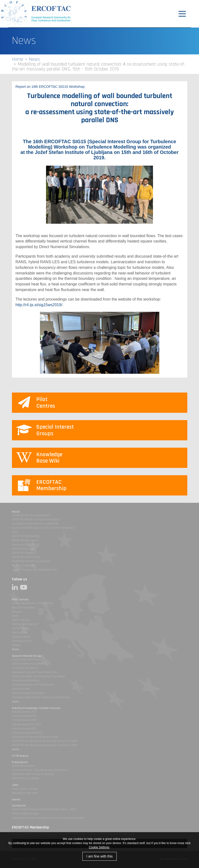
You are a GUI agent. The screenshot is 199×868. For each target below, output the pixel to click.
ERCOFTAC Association (25, 540)
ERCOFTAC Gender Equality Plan (31, 561)
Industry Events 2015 (24, 720)
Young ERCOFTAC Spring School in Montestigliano (43, 528)
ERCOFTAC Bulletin (23, 766)
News (34, 59)
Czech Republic (21, 620)
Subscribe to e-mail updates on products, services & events (48, 818)
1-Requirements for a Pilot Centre (32, 603)
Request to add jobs (24, 793)
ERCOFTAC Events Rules (26, 557)
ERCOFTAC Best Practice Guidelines (33, 774)
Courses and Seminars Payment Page (35, 737)
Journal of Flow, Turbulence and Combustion (40, 770)
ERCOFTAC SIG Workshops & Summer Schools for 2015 (44, 741)
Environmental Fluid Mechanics (31, 664)
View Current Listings (25, 789)
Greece (16, 645)
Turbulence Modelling (26, 681)
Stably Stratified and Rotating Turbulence (38, 676)
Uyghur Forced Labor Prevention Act (34, 570)
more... (16, 649)
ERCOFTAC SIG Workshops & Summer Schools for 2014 (44, 745)
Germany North (21, 637)
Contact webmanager (25, 813)
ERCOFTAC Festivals (23, 553)
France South (20, 628)
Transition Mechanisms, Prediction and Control (41, 697)
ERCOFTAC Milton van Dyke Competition (36, 520)
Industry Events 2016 (24, 716)
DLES (15, 532)
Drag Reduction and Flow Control (33, 685)
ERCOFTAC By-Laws (23, 549)
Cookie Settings (99, 847)
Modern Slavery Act (24, 565)
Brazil (15, 616)
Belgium (17, 612)
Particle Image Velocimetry (28, 693)
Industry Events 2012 (24, 729)
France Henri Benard (25, 624)
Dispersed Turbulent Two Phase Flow (34, 672)
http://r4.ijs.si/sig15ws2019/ (39, 305)
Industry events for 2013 (26, 724)
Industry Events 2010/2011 (27, 733)
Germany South (22, 641)
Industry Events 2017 (24, 712)
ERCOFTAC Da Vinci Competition (31, 515)
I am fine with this (99, 856)
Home (18, 59)
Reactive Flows (21, 689)
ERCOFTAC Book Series (25, 778)
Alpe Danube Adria (24, 608)
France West (19, 632)
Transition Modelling (25, 668)
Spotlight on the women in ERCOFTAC (35, 524)
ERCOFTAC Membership (26, 536)
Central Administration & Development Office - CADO (44, 809)
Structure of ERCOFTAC (26, 545)
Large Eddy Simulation (26, 660)
